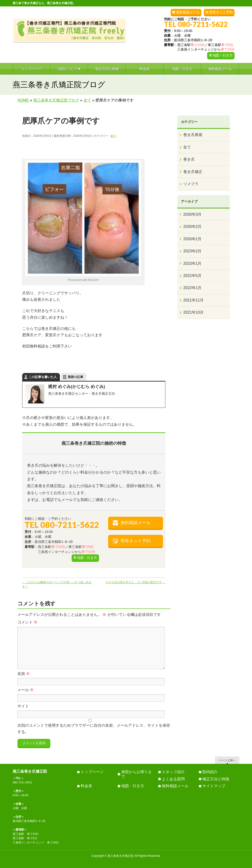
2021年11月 (193, 300)
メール (26, 690)
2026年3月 (192, 214)
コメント (27, 622)
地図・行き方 (223, 55)
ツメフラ (191, 184)
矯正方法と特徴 (216, 779)
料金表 (86, 786)
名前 (24, 674)
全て (113, 136)
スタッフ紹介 (173, 772)
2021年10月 (193, 312)
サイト (23, 706)
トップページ (92, 772)
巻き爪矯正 (193, 172)
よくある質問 (173, 779)
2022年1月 (192, 288)
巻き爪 (189, 159)
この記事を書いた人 (43, 377)
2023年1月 (192, 263)
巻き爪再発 (193, 135)
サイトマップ (214, 786)
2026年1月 (192, 239)
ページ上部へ (227, 760)
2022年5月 (192, 276)
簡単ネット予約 (221, 12)
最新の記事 (76, 377)
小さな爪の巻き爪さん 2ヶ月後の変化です (136, 582)
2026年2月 (192, 227)
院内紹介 (210, 772)
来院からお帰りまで (136, 774)
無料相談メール (188, 12)
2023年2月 (192, 251)
